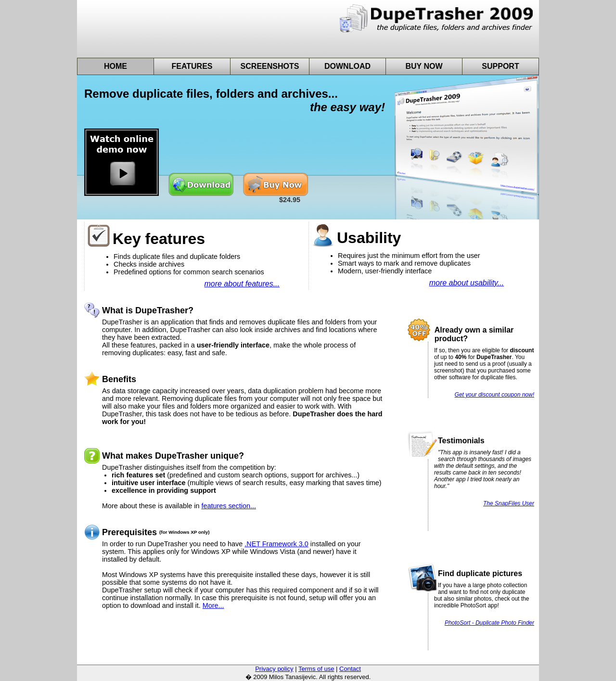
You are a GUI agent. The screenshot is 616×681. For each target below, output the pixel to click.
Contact (350, 669)
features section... (229, 506)
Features (192, 66)
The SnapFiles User (509, 503)
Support (500, 66)
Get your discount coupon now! (494, 395)
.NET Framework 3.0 (276, 544)
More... (213, 605)
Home (115, 66)
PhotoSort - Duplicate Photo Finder (489, 623)
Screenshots (270, 66)
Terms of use (316, 669)
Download (347, 66)
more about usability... (467, 283)
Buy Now (424, 66)
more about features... (242, 284)
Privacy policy (274, 669)
